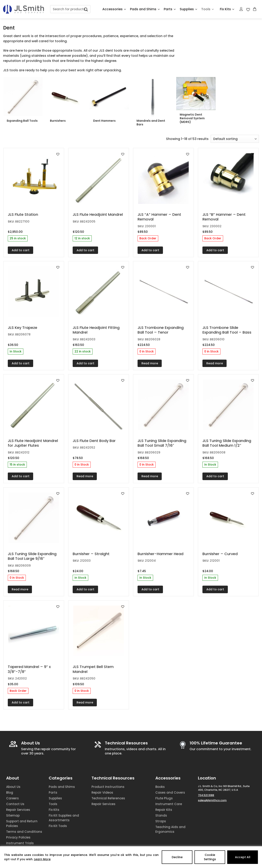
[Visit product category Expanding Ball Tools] (23, 101)
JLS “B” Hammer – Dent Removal (224, 217)
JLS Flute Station (23, 214)
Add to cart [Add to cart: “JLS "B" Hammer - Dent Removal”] (215, 250)
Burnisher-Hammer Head (160, 554)
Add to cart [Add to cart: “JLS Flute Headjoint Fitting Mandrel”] (85, 363)
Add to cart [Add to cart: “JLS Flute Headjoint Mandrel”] (85, 250)
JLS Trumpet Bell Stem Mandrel (93, 669)
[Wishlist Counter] (248, 9)
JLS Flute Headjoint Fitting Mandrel (96, 330)
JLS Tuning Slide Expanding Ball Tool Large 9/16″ (32, 556)
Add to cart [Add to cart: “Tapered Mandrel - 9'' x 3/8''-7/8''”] (21, 702)
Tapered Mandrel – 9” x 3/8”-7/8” (29, 669)
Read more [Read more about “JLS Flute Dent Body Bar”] (85, 476)
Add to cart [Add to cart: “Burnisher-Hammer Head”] (150, 589)
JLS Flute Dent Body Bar (94, 441)
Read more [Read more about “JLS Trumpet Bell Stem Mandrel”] (85, 702)
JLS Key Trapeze (23, 328)
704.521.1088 (206, 795)
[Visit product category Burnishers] (66, 101)
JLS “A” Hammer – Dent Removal (159, 217)
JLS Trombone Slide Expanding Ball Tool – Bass (227, 330)
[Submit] (86, 9)
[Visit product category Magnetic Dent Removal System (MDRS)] (196, 102)
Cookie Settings (210, 857)
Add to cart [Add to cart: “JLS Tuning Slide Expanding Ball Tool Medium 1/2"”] (215, 476)
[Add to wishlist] (58, 154)
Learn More (42, 859)
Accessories (114, 9)
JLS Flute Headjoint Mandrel (98, 214)
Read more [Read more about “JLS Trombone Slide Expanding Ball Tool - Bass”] (215, 363)
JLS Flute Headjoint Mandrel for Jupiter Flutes (33, 443)
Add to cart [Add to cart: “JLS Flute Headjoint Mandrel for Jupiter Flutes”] (21, 476)
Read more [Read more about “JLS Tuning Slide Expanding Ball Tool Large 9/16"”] (20, 589)
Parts (170, 9)
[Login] (241, 9)
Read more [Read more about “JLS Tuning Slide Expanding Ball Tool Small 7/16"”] (150, 476)
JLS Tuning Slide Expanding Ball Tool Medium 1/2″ (227, 443)
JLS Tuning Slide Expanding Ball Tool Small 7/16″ (162, 443)
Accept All (243, 857)
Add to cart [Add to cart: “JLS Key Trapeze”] (21, 363)
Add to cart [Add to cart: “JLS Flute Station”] (21, 250)
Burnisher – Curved (220, 554)
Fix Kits (227, 9)
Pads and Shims (145, 9)
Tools (207, 9)
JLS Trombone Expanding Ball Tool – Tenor (161, 330)
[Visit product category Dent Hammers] (109, 101)
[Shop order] (235, 139)
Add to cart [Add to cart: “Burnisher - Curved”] (215, 589)
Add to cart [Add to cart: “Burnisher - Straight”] (85, 589)
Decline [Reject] (177, 857)
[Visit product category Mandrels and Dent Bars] (153, 103)
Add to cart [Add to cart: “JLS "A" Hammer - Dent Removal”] (150, 250)
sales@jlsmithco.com (212, 800)
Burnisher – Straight (91, 554)
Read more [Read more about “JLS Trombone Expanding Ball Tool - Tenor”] (150, 363)
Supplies (188, 9)
